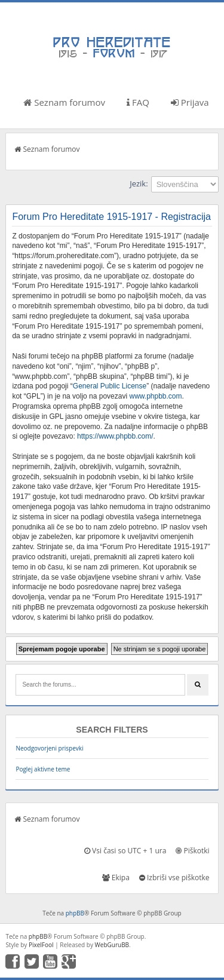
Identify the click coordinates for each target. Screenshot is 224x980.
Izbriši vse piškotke (174, 878)
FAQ (138, 102)
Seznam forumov (64, 102)
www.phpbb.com (155, 396)
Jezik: (139, 183)
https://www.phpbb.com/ (115, 436)
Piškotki (192, 851)
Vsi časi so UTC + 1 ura (125, 851)
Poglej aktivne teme (43, 769)
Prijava (190, 102)
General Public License (110, 386)
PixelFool (41, 945)
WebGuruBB (112, 945)
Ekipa (116, 878)
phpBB (75, 913)
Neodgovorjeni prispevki (49, 748)
